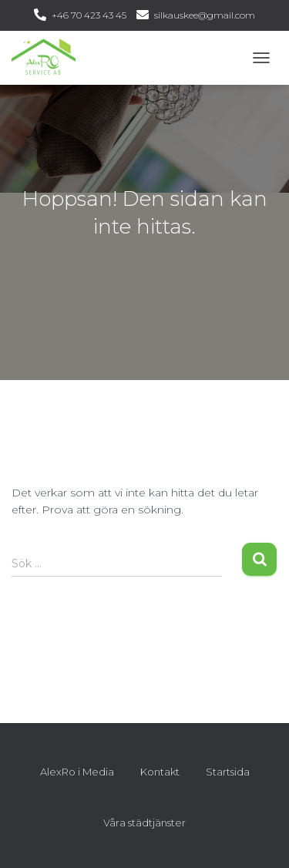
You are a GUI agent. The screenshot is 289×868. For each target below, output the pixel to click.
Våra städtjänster (144, 823)
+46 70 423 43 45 (89, 15)
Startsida (228, 772)
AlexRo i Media (77, 772)
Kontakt (160, 772)
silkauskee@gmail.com (205, 15)
